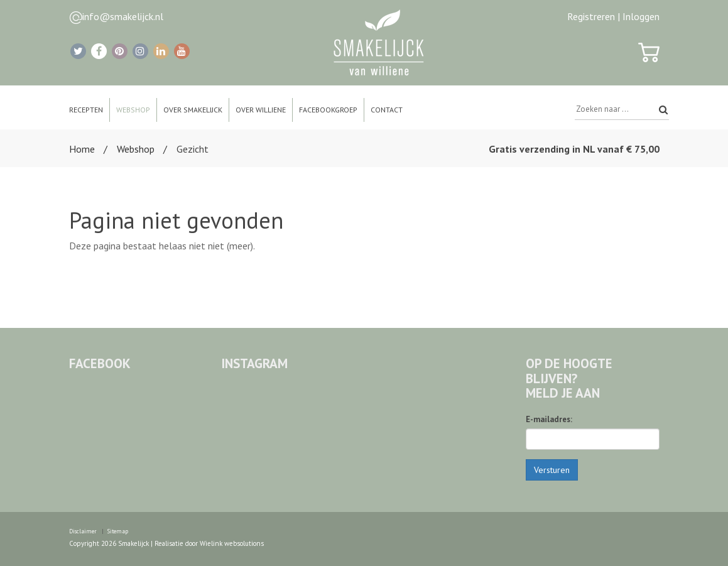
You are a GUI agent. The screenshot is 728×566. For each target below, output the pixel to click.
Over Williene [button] (261, 110)
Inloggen (641, 16)
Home (82, 149)
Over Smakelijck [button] (193, 110)
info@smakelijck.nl (123, 16)
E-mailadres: (549, 419)
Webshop (136, 149)
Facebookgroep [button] (328, 110)
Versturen (552, 470)
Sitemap (118, 531)
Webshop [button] (133, 110)
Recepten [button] (86, 110)
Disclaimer (83, 531)
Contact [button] (387, 110)
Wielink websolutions (232, 543)
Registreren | (594, 16)
